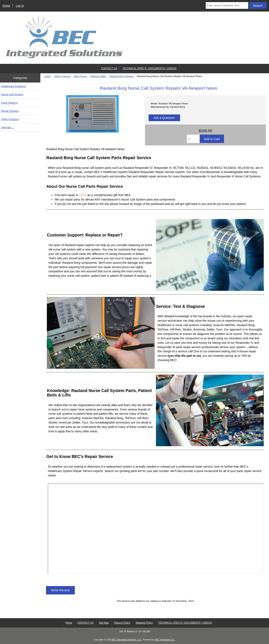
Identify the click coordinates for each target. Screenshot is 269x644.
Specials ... (8, 127)
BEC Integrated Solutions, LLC (127, 640)
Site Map (104, 623)
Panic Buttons (9, 103)
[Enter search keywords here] (227, 5)
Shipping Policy (144, 623)
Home (6, 6)
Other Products (62, 76)
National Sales (98, 76)
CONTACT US (109, 68)
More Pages (80, 76)
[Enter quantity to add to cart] (193, 139)
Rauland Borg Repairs (121, 76)
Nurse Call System (12, 94)
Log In (20, 6)
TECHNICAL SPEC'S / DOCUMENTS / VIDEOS (150, 68)
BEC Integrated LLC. (165, 640)
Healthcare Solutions (13, 86)
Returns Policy (122, 623)
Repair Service (10, 111)
